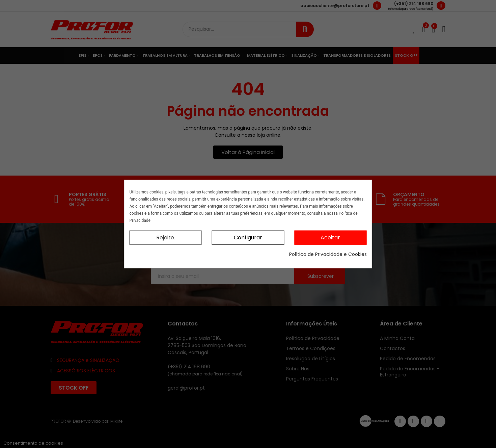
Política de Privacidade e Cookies (328, 254)
